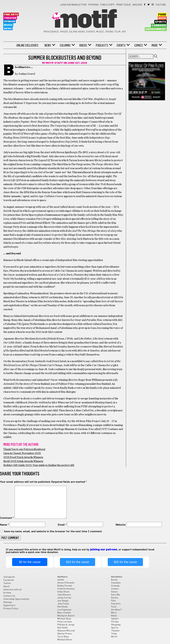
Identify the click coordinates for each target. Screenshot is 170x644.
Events (121, 45)
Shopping (116, 625)
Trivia (114, 634)
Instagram (153, 4)
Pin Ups (115, 622)
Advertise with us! (13, 590)
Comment (7, 518)
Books (114, 580)
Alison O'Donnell (66, 583)
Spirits (161, 22)
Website (121, 525)
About (6, 587)
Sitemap (8, 602)
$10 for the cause (78, 562)
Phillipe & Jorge (66, 625)
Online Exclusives (27, 45)
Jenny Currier (64, 598)
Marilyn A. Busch (66, 616)
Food (162, 15)
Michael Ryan (64, 619)
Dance (114, 592)
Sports (115, 628)
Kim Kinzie (63, 607)
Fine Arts (11, 15)
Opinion (10, 22)
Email (62, 525)
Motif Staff (54, 63)
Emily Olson (63, 592)
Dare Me (115, 595)
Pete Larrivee (64, 622)
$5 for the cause (30, 562)
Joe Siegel (63, 601)
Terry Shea (63, 637)
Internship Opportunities (16, 599)
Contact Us (9, 596)
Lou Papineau (64, 610)
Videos (83, 45)
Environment (156, 29)
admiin (61, 580)
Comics (139, 45)
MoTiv (114, 637)
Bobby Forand (64, 586)
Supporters (9, 605)
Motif (85, 20)
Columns (65, 45)
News (8, 29)
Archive (137, 5)
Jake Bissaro (64, 595)
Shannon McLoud (66, 631)
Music (8, 25)
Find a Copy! (107, 5)
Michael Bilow (65, 640)
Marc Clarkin (64, 613)
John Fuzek (63, 604)
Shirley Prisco (65, 634)
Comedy (115, 586)
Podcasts (102, 45)
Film (113, 601)
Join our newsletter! (73, 5)
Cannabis (159, 26)
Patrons (93, 5)
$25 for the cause (125, 562)
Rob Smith (62, 628)
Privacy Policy (11, 609)
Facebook (145, 4)
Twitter (149, 4)
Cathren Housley (66, 589)
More (155, 45)
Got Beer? (116, 610)
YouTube (161, 5)
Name (4, 525)
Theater (10, 18)
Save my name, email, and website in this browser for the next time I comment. (53, 531)
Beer (162, 18)
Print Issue (124, 5)
